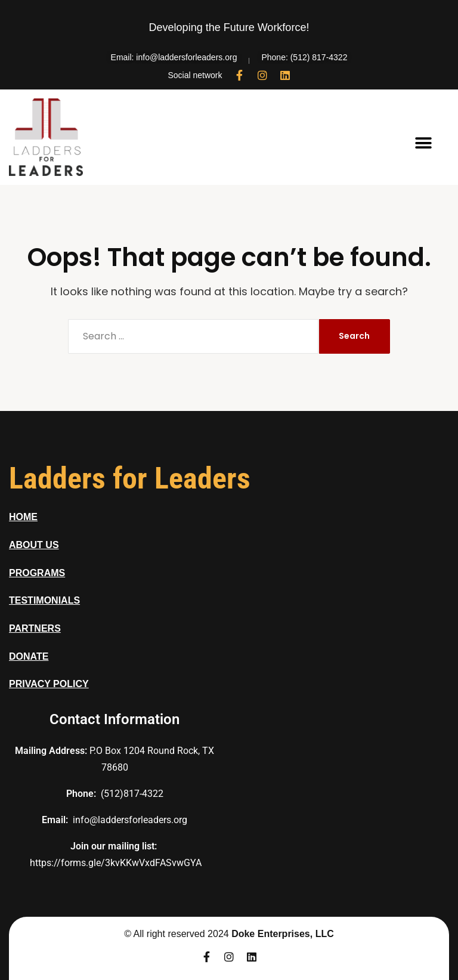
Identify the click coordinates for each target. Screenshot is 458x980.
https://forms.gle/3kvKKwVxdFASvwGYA (116, 863)
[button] (424, 143)
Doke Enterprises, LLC (283, 934)
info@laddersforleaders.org (130, 820)
